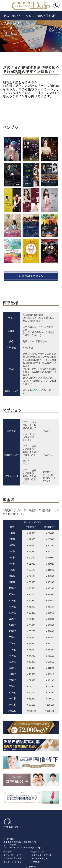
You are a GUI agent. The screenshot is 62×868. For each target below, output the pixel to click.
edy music (36, 862)
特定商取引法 (37, 852)
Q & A (30, 16)
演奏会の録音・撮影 (13, 858)
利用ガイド (17, 16)
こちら (44, 381)
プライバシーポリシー (14, 855)
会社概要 (8, 852)
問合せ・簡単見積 (46, 16)
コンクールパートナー (14, 862)
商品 (6, 16)
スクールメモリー (39, 858)
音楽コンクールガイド (41, 855)
